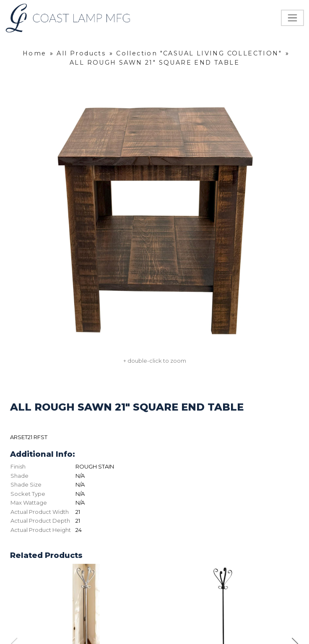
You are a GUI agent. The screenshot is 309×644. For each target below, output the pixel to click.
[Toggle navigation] (292, 18)
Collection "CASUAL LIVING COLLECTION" (199, 53)
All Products (81, 53)
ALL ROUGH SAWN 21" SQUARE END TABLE (154, 63)
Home (35, 53)
